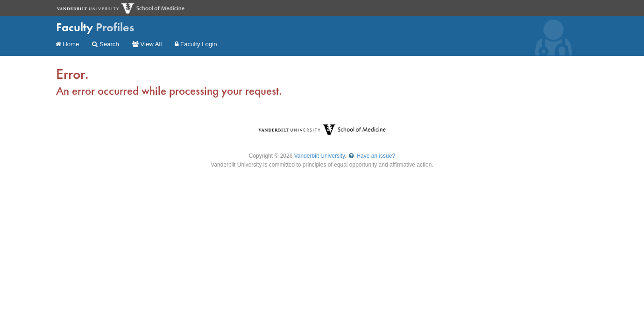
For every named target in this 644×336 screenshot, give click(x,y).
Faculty (95, 27)
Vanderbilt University (319, 156)
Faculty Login (196, 44)
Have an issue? (372, 156)
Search (105, 44)
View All (147, 44)
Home (67, 44)
